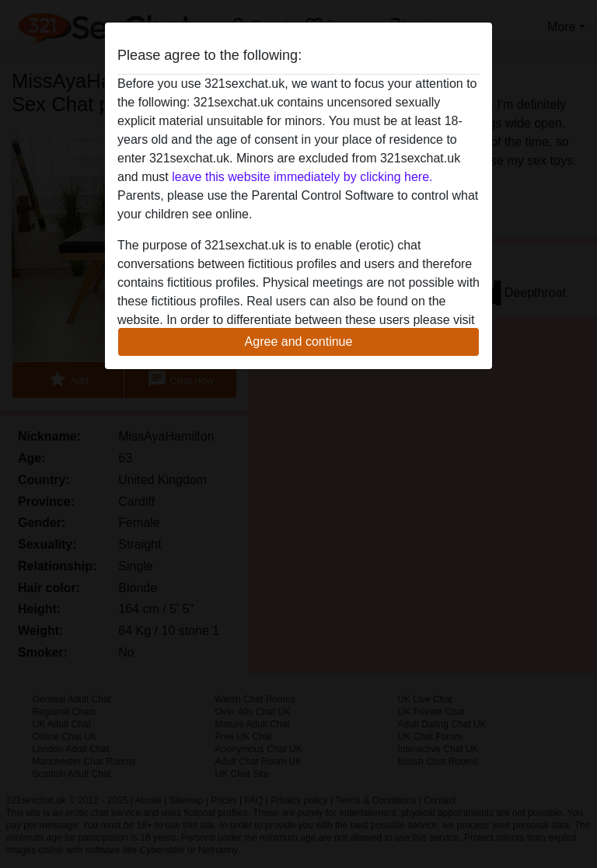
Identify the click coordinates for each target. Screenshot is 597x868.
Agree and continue (299, 342)
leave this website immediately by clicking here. (302, 177)
